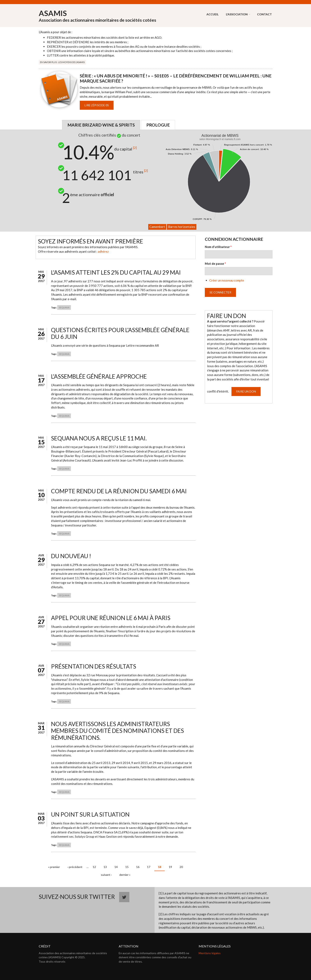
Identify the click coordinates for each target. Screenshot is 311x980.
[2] (135, 148)
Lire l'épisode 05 (97, 105)
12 (94, 867)
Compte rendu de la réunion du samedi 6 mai (119, 491)
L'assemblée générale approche (99, 376)
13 (105, 867)
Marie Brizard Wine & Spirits (101, 125)
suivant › (106, 875)
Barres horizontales (182, 227)
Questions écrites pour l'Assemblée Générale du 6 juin (120, 333)
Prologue (158, 125)
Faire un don (246, 391)
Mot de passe (215, 264)
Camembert (157, 227)
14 (116, 867)
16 (138, 867)
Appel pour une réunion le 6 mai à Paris (111, 618)
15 (127, 867)
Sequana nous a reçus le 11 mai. (99, 438)
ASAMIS (53, 13)
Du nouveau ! (71, 556)
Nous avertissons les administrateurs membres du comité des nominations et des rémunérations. (117, 731)
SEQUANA (64, 307)
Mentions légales (210, 953)
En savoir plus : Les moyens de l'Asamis (62, 62)
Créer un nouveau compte (227, 280)
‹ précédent (75, 867)
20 (181, 867)
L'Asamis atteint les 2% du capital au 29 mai (116, 272)
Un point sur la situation (90, 814)
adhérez (103, 251)
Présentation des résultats (94, 666)
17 (149, 867)
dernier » (125, 875)
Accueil (212, 14)
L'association (237, 14)
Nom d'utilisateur (218, 247)
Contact (264, 14)
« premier (54, 867)
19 (170, 867)
